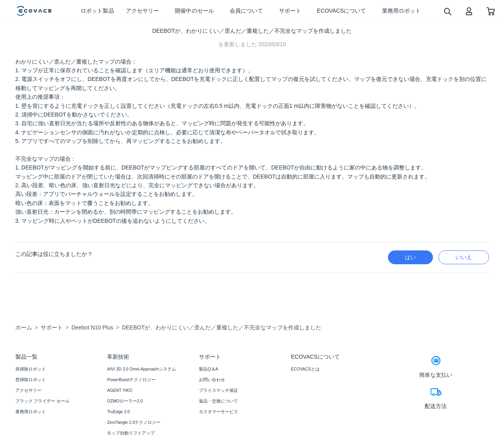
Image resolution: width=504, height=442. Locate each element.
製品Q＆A (208, 369)
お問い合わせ (212, 380)
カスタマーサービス (218, 412)
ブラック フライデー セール (43, 401)
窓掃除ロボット (31, 380)
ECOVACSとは (305, 369)
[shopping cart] (491, 11)
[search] (447, 11)
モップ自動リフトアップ (131, 433)
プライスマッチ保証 (218, 390)
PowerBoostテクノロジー (131, 380)
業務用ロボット (31, 412)
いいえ (464, 257)
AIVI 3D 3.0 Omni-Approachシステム (141, 369)
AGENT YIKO (120, 390)
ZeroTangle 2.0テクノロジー (134, 422)
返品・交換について (218, 401)
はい (410, 257)
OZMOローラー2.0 (125, 401)
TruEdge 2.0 (118, 412)
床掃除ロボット (31, 369)
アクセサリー (28, 390)
